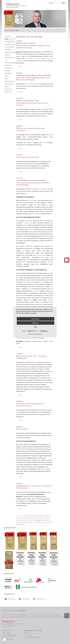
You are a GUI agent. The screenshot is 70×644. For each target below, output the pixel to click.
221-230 (51, 522)
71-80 (22, 518)
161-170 (44, 520)
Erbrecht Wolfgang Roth (32, 84)
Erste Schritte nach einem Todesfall (10, 46)
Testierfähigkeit (33, 200)
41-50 (40, 516)
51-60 (46, 516)
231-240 (21, 525)
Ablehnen (35, 323)
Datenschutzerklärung (37, 334)
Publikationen (9, 68)
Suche (51, 3)
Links (6, 76)
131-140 (25, 520)
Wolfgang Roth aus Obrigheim (39, 189)
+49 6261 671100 (12, 635)
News (6, 39)
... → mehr (19, 66)
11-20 (24, 516)
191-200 (30, 522)
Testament (8, 50)
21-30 (29, 516)
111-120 (46, 518)
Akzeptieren (35, 319)
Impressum (8, 92)
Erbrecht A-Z (8, 65)
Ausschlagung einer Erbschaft (27, 157)
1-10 (18, 516)
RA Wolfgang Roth (10, 42)
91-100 (33, 518)
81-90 (27, 518)
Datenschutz (8, 89)
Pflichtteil (7, 55)
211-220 (44, 522)
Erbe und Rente (22, 429)
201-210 (37, 522)
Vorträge (7, 71)
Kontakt (7, 86)
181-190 (23, 522)
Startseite (8, 36)
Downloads (8, 73)
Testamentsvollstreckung (10, 52)
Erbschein (40, 255)
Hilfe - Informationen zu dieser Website (10, 81)
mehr (35, 327)
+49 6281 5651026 (34, 637)
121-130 (18, 520)
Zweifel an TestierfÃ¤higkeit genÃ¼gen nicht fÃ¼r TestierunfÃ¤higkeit (33, 79)
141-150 (32, 520)
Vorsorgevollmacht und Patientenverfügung (10, 60)
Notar (31, 230)
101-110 (40, 518)
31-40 (35, 516)
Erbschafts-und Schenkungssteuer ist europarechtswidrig (30, 405)
